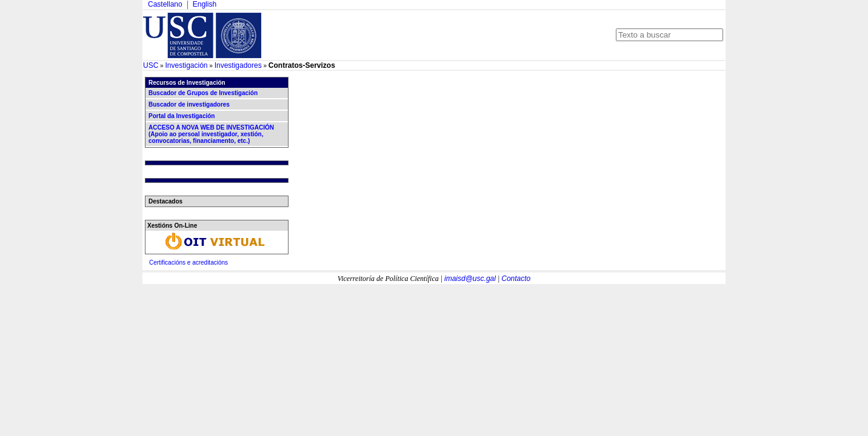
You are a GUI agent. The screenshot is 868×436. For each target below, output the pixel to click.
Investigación (186, 65)
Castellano (165, 4)
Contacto (516, 279)
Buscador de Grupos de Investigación (203, 93)
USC (151, 65)
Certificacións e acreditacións (189, 263)
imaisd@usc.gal (470, 279)
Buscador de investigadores (189, 104)
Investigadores (238, 65)
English (205, 4)
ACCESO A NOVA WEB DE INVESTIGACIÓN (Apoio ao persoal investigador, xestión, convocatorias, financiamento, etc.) (211, 134)
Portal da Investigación (182, 116)
